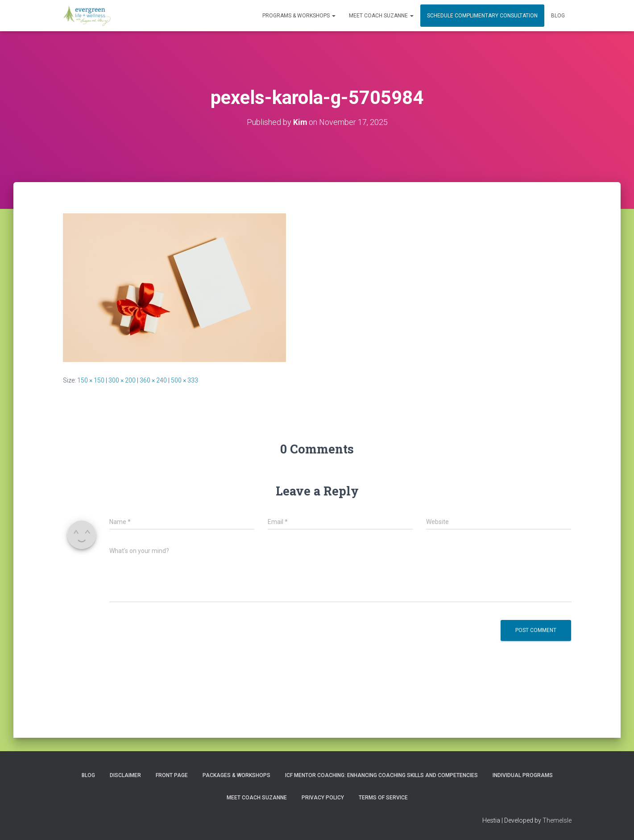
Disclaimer (125, 775)
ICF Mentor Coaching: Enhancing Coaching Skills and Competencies (381, 775)
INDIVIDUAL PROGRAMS (523, 775)
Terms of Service (383, 797)
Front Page (172, 775)
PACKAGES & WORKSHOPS (236, 775)
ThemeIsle (557, 820)
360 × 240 (153, 380)
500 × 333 (184, 380)
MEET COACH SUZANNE (381, 16)
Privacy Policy (323, 797)
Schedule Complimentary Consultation (482, 16)
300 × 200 (122, 380)
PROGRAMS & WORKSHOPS (299, 16)
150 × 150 (91, 380)
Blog (558, 16)
